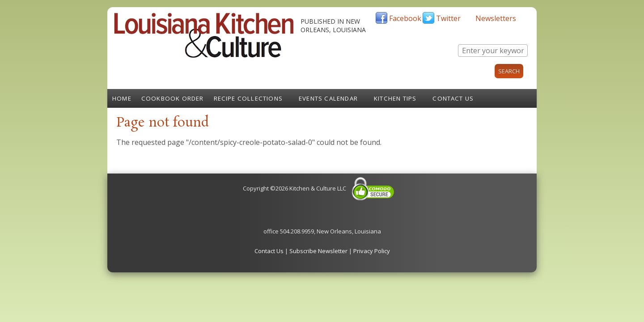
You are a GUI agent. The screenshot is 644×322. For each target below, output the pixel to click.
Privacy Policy (372, 251)
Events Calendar (328, 98)
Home (122, 98)
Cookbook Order (173, 98)
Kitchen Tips (395, 98)
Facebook (405, 18)
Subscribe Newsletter (318, 251)
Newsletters (496, 18)
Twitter (448, 18)
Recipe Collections (248, 98)
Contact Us (453, 98)
